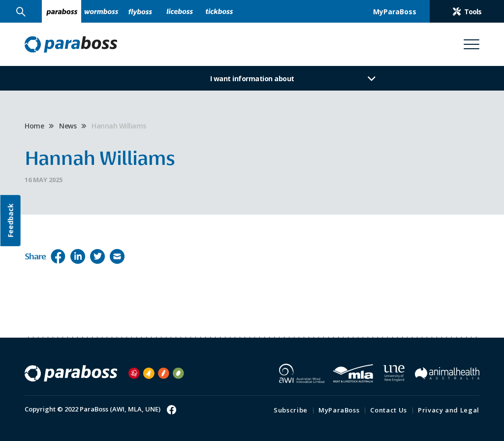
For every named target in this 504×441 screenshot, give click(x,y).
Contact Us (389, 410)
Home (34, 126)
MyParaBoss (339, 410)
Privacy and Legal (449, 410)
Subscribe (291, 410)
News (68, 126)
